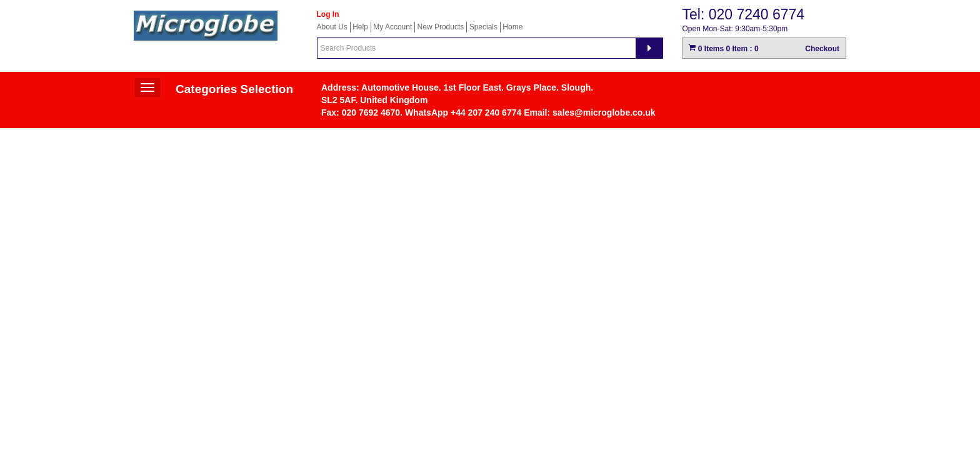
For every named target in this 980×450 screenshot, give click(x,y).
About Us (332, 27)
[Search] (649, 48)
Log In (328, 14)
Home (512, 27)
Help (360, 27)
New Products (441, 27)
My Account (392, 27)
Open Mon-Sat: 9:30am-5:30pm (735, 29)
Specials (483, 27)
